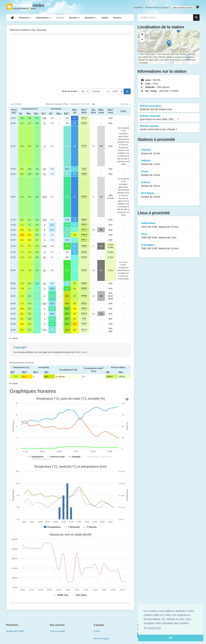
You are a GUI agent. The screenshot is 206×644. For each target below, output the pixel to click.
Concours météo (57, 631)
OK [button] (171, 638)
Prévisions (25, 18)
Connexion (138, 7)
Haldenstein (169, 225)
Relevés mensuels (169, 118)
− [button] (142, 40)
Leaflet (141, 54)
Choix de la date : (70, 91)
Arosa (169, 173)
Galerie (105, 18)
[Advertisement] (70, 61)
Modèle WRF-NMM (15, 631)
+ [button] (142, 35)
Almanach (91, 18)
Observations (44, 18)
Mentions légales (101, 639)
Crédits (97, 631)
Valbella (169, 163)
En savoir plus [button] (153, 628)
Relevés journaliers (169, 108)
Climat (60, 18)
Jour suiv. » (126, 104)
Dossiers (75, 18)
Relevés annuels (169, 128)
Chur (169, 236)
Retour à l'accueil (26, 7)
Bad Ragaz (169, 195)
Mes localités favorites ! (183, 7)
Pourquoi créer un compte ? (157, 7)
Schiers (169, 184)
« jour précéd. (16, 104)
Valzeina (169, 152)
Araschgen (169, 247)
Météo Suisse (81, 352)
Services (117, 18)
